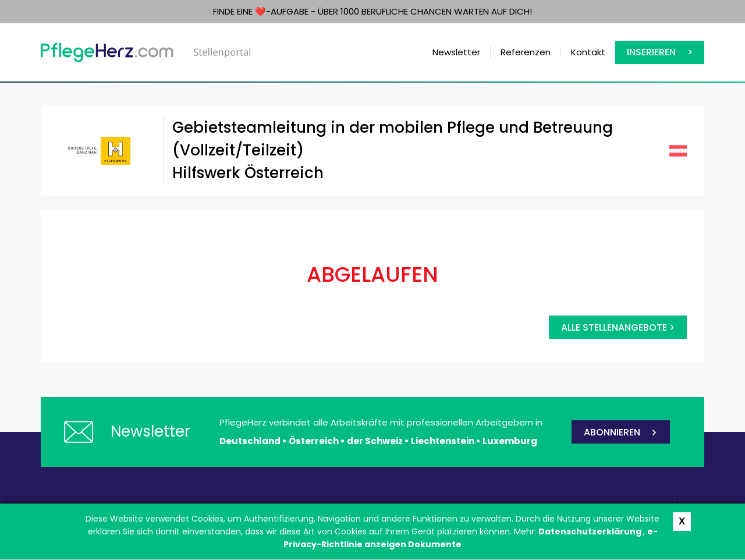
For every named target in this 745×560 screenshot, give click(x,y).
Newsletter (456, 52)
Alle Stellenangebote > (618, 327)
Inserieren (651, 52)
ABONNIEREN (612, 432)
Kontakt (588, 52)
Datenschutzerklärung (591, 531)
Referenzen (526, 52)
